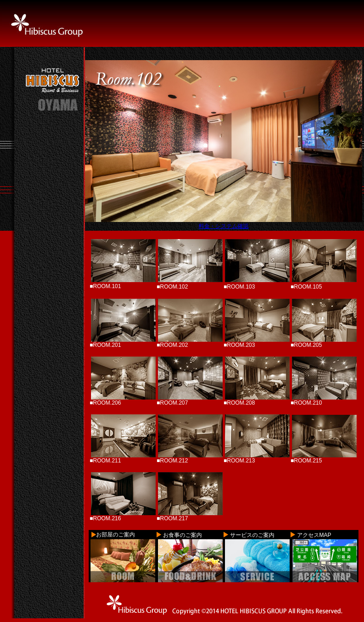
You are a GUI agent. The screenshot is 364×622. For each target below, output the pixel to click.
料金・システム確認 (224, 226)
